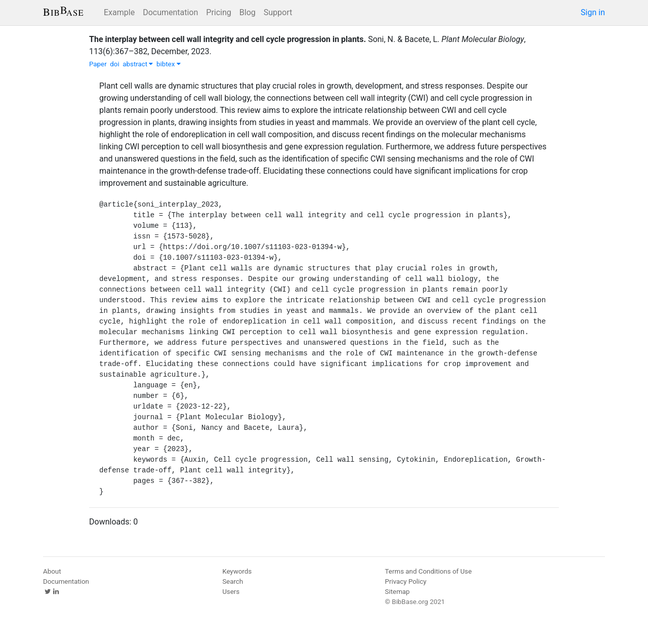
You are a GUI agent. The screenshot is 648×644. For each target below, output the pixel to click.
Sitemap (397, 592)
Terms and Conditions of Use (428, 571)
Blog (248, 12)
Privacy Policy (406, 581)
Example (119, 12)
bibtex (169, 64)
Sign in (593, 12)
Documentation (170, 12)
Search (233, 581)
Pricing (219, 12)
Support (278, 12)
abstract (138, 64)
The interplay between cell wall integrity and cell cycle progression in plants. (228, 39)
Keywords (237, 571)
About (52, 571)
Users (231, 592)
